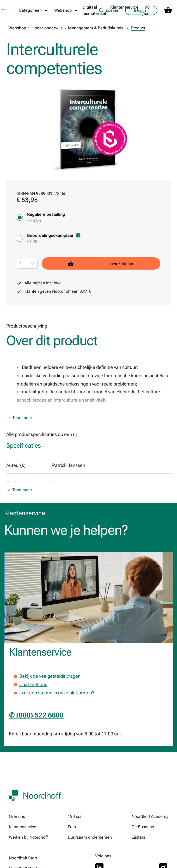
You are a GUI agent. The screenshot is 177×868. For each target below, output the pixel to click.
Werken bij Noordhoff (28, 837)
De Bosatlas (143, 827)
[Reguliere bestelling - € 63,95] (20, 218)
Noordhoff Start (23, 858)
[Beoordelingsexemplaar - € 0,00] (20, 239)
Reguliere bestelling (46, 214)
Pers (72, 827)
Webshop (17, 28)
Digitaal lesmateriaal (94, 10)
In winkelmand (101, 263)
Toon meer (22, 418)
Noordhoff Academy (150, 816)
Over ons (17, 816)
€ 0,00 (33, 242)
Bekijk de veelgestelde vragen (50, 676)
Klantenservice (124, 7)
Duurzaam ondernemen (90, 837)
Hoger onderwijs (47, 28)
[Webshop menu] (66, 10)
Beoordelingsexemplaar (54, 235)
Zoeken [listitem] (109, 10)
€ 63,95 (34, 221)
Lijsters (138, 837)
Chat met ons (33, 684)
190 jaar (75, 816)
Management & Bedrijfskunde (96, 28)
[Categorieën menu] (34, 10)
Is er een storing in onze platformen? (57, 693)
